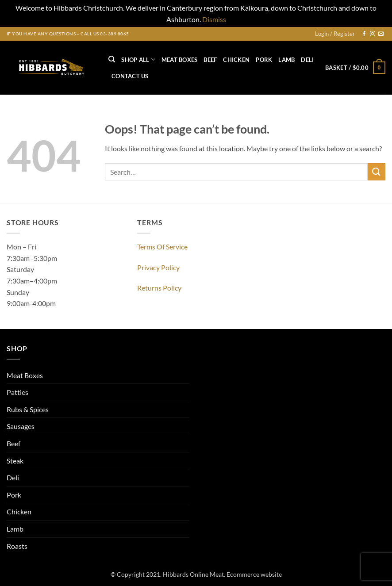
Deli (307, 60)
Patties (17, 392)
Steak (15, 461)
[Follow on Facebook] (364, 34)
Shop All (138, 59)
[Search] (112, 59)
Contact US (130, 76)
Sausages (21, 426)
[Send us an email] (381, 34)
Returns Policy (159, 288)
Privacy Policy (158, 267)
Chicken (236, 60)
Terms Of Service (162, 247)
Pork (264, 60)
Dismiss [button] (214, 19)
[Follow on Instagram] (373, 34)
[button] (335, 34)
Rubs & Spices (28, 409)
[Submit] (377, 172)
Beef (210, 60)
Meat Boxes (180, 60)
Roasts (17, 546)
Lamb (286, 60)
